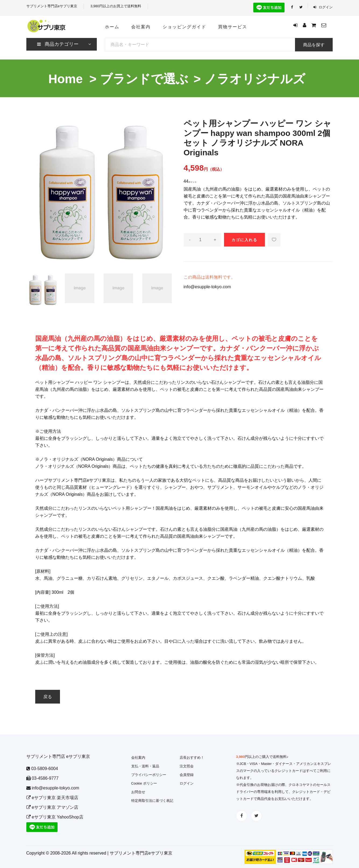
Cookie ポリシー (144, 783)
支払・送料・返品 (145, 766)
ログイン (323, 7)
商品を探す (314, 45)
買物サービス (233, 27)
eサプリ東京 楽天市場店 (52, 798)
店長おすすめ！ (192, 758)
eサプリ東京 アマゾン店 (52, 807)
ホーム (112, 27)
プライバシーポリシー (149, 775)
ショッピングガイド (184, 27)
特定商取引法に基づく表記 (152, 801)
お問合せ (138, 792)
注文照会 (187, 766)
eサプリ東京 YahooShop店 (55, 817)
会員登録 (187, 775)
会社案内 (141, 27)
